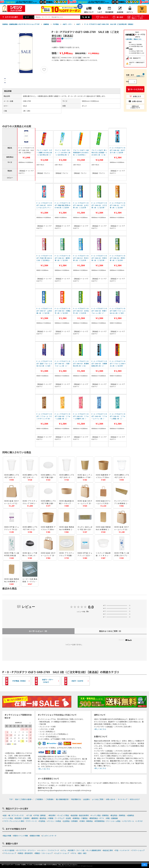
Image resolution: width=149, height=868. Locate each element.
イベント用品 (8, 818)
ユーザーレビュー (38, 631)
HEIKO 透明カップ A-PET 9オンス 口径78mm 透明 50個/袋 (30, 528)
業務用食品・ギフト (97, 818)
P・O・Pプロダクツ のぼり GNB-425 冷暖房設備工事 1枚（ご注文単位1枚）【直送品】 (99, 364)
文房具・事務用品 (86, 821)
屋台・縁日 (82, 853)
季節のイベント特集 (21, 836)
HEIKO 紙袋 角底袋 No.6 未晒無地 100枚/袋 (103, 528)
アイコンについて (68, 38)
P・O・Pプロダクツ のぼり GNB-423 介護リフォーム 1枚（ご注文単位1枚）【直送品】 (63, 364)
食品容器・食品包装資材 (80, 815)
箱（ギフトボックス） (17, 815)
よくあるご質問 (98, 799)
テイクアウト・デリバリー (26, 850)
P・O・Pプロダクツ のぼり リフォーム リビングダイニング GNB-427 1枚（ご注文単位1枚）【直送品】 (44, 416)
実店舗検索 (109, 12)
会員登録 (120, 12)
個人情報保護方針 (62, 799)
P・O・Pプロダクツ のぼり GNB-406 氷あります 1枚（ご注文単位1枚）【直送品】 (118, 150)
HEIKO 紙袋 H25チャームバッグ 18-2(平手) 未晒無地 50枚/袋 (48, 554)
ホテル (74, 853)
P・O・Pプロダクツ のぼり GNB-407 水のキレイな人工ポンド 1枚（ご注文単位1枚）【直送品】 (44, 205)
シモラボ (139, 821)
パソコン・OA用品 (54, 821)
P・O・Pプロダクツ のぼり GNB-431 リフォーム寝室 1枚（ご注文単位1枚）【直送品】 (118, 416)
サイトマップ (123, 799)
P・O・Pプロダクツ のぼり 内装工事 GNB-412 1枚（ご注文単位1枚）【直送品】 (44, 258)
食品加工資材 (108, 850)
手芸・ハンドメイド (122, 850)
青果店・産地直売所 (25, 853)
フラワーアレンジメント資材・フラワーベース (20, 821)
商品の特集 (7, 836)
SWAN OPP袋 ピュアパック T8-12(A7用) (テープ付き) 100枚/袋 (11, 528)
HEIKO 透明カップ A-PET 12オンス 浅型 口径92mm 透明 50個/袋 (121, 476)
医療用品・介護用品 (80, 818)
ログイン (130, 12)
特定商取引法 (76, 799)
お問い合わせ (110, 799)
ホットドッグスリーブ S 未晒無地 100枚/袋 (121, 502)
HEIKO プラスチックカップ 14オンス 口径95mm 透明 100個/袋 (30, 502)
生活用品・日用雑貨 (70, 821)
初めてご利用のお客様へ (24, 799)
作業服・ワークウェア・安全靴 (60, 818)
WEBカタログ (135, 799)
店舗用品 (131, 815)
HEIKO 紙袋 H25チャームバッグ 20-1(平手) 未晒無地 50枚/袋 (85, 502)
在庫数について (140, 76)
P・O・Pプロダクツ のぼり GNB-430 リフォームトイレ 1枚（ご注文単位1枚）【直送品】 (99, 416)
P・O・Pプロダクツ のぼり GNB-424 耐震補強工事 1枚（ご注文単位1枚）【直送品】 (81, 364)
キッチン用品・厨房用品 (100, 815)
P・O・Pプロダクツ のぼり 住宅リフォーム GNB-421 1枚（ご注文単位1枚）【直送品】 (118, 311)
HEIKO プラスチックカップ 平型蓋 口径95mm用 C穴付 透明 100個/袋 (66, 554)
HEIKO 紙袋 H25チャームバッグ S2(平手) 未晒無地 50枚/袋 (121, 528)
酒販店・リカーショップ (44, 853)
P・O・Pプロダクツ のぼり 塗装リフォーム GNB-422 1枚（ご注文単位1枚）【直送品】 (44, 364)
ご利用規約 (50, 799)
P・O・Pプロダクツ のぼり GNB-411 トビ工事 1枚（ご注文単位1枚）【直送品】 (118, 205)
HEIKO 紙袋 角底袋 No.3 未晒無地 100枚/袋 (11, 580)
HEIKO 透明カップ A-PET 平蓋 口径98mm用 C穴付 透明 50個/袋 (48, 476)
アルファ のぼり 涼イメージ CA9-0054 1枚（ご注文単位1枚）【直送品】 (63, 153)
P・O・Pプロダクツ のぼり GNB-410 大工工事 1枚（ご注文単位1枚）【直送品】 (99, 205)
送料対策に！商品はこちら (134, 39)
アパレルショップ (10, 853)
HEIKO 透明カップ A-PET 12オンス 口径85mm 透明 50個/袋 (30, 476)
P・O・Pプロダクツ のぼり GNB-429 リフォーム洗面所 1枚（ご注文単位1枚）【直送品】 (81, 416)
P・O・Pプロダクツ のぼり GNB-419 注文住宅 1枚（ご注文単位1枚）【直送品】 (81, 311)
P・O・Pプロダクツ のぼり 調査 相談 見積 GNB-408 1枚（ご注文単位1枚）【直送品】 (63, 205)
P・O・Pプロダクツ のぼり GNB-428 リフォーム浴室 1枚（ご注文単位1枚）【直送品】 (63, 416)
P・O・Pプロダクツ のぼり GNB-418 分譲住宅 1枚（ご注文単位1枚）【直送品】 (63, 311)
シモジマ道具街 (9, 850)
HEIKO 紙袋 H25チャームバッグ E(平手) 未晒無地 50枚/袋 (11, 502)
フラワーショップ (138, 850)
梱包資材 (52, 815)
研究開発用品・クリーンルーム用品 (108, 821)
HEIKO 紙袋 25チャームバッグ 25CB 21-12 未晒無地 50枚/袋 (103, 502)
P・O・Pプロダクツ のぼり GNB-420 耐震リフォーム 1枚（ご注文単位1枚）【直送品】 (99, 311)
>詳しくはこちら (44, 769)
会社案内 (86, 799)
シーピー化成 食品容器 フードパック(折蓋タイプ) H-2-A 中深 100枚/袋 (30, 580)
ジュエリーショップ (62, 853)
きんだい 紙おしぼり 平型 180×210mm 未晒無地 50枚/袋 (85, 528)
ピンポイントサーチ (49, 836)
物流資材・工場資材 (22, 818)
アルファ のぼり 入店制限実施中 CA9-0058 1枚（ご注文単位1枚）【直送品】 (81, 153)
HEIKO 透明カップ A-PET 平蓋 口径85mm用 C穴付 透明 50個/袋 (48, 502)
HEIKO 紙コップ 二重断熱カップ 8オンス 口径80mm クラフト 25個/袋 (85, 476)
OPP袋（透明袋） (40, 815)
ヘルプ (99, 12)
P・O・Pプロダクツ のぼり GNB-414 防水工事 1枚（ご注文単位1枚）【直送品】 (81, 258)
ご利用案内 (39, 799)
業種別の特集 (35, 836)
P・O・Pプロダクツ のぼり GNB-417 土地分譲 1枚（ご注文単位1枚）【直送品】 (44, 311)
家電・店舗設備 (112, 818)
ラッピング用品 (63, 815)
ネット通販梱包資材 (94, 850)
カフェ (64, 850)
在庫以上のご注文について (135, 107)
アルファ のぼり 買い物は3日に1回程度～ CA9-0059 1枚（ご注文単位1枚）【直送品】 (99, 153)
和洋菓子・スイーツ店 (76, 850)
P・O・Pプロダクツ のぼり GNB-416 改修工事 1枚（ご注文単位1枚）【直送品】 (118, 258)
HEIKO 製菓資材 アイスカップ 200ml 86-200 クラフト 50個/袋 (48, 528)
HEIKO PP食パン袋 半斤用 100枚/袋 (11, 554)
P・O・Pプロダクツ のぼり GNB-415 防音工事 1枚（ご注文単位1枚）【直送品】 (99, 258)
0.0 (91, 607)
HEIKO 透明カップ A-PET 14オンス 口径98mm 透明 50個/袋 (11, 476)
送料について (89, 12)
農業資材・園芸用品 (39, 818)
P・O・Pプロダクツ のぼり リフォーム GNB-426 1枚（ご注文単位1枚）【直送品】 (118, 364)
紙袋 (5, 815)
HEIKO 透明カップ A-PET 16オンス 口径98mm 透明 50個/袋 (66, 476)
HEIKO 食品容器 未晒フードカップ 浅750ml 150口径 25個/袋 (66, 502)
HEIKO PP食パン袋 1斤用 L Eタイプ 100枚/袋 (121, 554)
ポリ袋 (29, 815)
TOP (11, 799)
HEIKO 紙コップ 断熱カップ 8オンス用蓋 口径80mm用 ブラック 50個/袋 (30, 554)
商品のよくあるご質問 (111, 631)
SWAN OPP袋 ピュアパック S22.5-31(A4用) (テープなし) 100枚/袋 (85, 554)
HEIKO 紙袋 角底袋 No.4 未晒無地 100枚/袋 (66, 528)
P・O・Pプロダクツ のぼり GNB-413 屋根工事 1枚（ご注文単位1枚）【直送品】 (63, 258)
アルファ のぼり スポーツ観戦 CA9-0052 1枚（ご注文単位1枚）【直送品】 (44, 153)
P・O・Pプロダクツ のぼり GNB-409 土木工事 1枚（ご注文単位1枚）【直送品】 (81, 205)
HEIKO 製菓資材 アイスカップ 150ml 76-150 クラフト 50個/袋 (103, 476)
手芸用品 (42, 821)
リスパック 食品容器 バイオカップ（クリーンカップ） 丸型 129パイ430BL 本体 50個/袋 (103, 554)
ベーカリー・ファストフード (49, 850)
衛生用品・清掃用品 (118, 815)
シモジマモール (128, 821)
